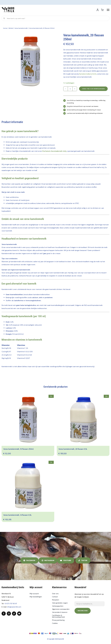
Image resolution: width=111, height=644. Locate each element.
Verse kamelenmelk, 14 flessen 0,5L (17, 515)
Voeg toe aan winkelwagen (93, 89)
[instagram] (9, 614)
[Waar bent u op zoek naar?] (55, 18)
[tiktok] (14, 614)
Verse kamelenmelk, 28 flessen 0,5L (73, 449)
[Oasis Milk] (8, 8)
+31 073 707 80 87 (11, 603)
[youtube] (19, 614)
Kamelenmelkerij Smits (88, 74)
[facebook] (4, 614)
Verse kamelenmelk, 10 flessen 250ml (18, 449)
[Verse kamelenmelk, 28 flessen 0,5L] (83, 395)
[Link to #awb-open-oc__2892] (108, 10)
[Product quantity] (70, 89)
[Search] (4, 18)
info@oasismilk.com (14, 607)
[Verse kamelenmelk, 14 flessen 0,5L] (28, 461)
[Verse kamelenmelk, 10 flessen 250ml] (28, 395)
